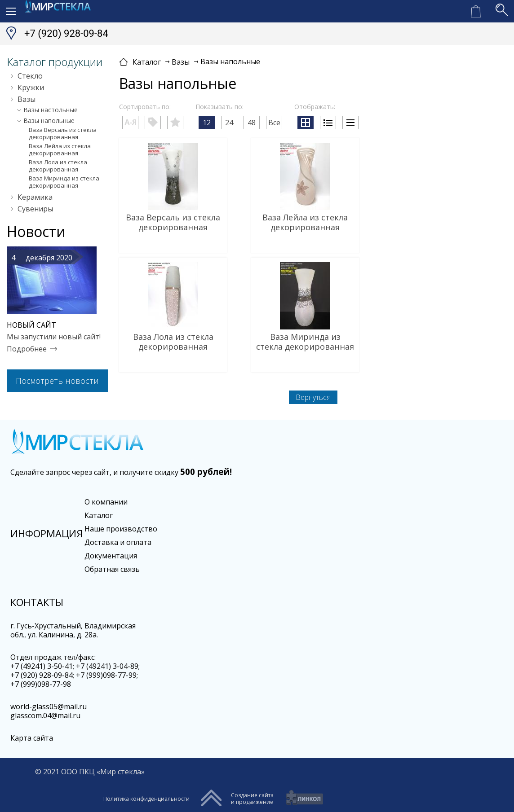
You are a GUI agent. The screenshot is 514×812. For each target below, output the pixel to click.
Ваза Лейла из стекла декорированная (60, 149)
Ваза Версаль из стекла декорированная (63, 133)
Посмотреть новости (57, 381)
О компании (106, 502)
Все (274, 123)
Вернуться (313, 397)
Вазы (27, 99)
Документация (111, 556)
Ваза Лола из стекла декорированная (58, 166)
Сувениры (35, 209)
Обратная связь (112, 569)
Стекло (30, 76)
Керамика (35, 197)
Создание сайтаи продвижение (252, 799)
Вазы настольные (51, 110)
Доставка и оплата (118, 542)
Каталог (99, 515)
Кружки (31, 88)
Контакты (37, 602)
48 (252, 123)
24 (229, 123)
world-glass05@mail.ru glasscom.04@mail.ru (49, 711)
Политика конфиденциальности (146, 799)
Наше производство (121, 529)
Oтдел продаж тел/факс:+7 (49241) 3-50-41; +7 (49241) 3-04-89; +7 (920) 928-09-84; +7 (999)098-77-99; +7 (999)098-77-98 (75, 671)
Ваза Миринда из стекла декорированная (64, 182)
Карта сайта (32, 738)
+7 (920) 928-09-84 (66, 33)
